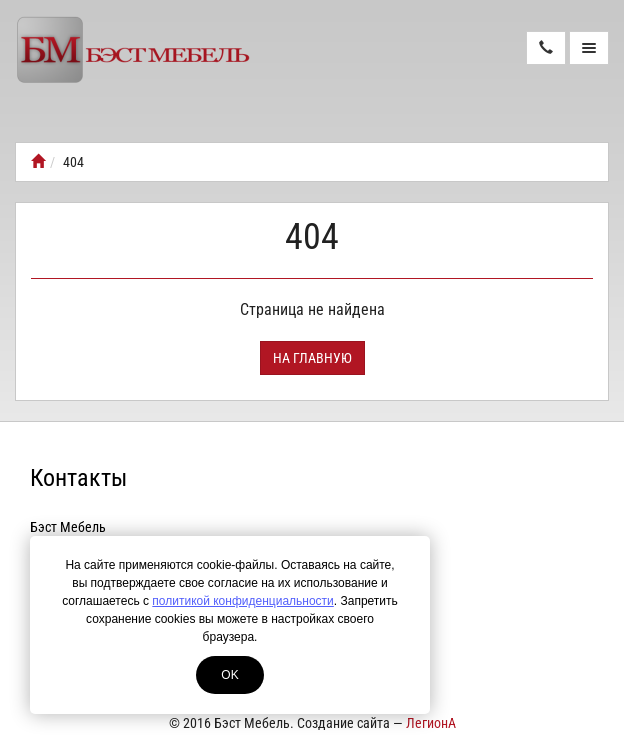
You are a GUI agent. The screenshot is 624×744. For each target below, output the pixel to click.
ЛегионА (431, 723)
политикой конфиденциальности (242, 601)
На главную (312, 358)
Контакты (78, 478)
